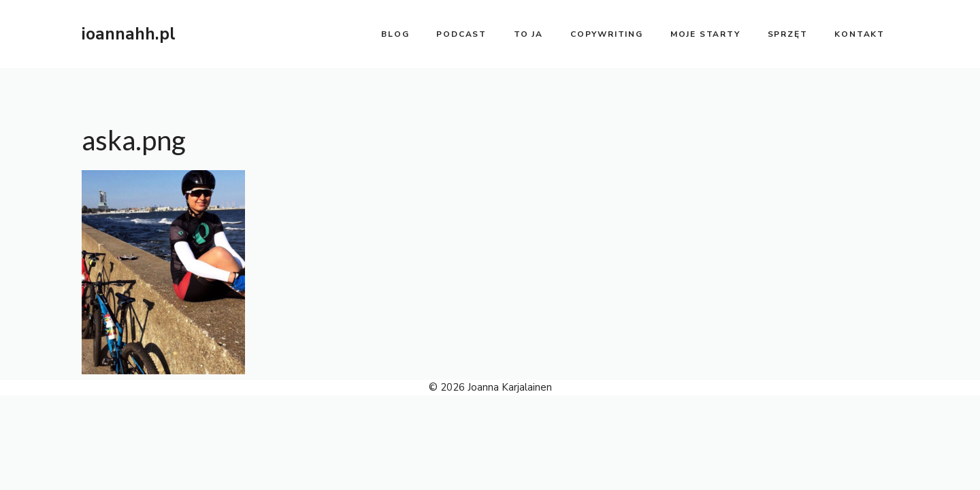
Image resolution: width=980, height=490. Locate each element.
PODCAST (461, 34)
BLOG (395, 34)
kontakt (860, 34)
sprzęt (788, 34)
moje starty (705, 34)
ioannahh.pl (129, 34)
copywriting (607, 34)
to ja (528, 34)
